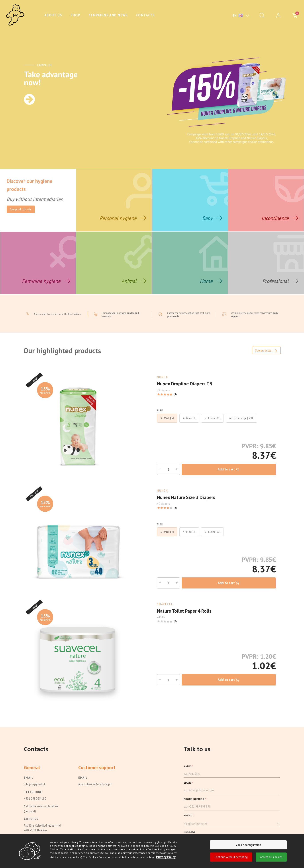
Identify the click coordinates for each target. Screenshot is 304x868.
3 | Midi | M (167, 424)
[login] (278, 16)
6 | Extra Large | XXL (241, 424)
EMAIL (189, 789)
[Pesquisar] (262, 16)
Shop (75, 15)
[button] (232, 830)
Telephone (33, 798)
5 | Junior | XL (212, 424)
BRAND (189, 822)
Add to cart (229, 476)
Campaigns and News (108, 15)
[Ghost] (15, 15)
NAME (188, 772)
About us (53, 15)
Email (29, 784)
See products (266, 357)
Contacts (145, 15)
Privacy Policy (166, 857)
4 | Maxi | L (189, 424)
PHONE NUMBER (195, 805)
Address (31, 825)
